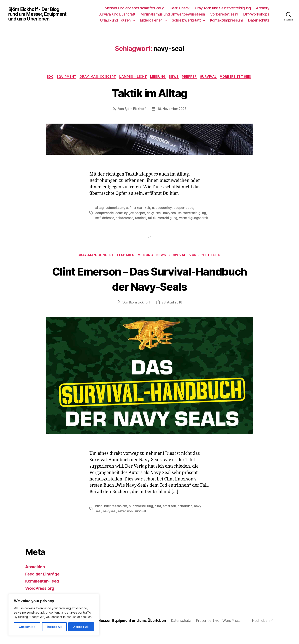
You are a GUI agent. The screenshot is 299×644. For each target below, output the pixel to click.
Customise (27, 627)
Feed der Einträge (44, 586)
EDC (64, 77)
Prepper (210, 77)
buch (99, 518)
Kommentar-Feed (43, 593)
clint (159, 518)
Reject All (54, 627)
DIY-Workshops (256, 14)
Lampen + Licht (151, 77)
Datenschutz (259, 20)
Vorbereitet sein (149, 83)
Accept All (81, 627)
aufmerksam (115, 214)
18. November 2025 (172, 116)
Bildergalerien (151, 20)
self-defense (136, 224)
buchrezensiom (116, 518)
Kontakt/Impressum (227, 20)
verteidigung (105, 229)
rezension (126, 523)
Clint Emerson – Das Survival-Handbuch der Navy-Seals (149, 290)
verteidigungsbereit (132, 229)
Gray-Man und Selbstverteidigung (223, 8)
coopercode (105, 219)
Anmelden (36, 578)
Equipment (81, 77)
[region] (54, 615)
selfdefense (156, 224)
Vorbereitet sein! (224, 14)
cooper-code (185, 214)
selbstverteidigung (110, 224)
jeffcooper (138, 219)
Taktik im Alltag (149, 99)
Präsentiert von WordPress (223, 632)
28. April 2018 (172, 314)
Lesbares (125, 267)
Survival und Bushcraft (117, 14)
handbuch (187, 518)
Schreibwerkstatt (186, 20)
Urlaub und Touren (115, 20)
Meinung (177, 77)
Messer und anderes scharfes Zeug (135, 8)
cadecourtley (163, 214)
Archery (263, 8)
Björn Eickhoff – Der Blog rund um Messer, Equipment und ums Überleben (104, 632)
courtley (122, 219)
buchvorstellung (142, 518)
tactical (173, 224)
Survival (230, 77)
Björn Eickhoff (134, 116)
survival (141, 523)
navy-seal (156, 219)
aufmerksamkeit (138, 214)
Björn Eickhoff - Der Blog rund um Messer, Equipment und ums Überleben (40, 14)
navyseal (171, 219)
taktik (184, 224)
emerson (171, 518)
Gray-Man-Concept (114, 77)
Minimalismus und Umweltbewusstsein (173, 14)
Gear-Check (180, 8)
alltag (99, 214)
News (194, 77)
